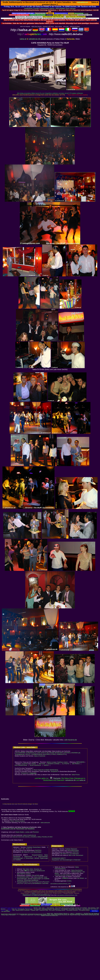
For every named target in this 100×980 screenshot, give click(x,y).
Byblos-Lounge (51, 762)
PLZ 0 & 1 (32, 882)
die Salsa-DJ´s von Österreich (70, 854)
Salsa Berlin (14, 914)
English (42, 31)
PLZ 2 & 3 (39, 882)
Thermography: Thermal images (25, 909)
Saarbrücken (91, 914)
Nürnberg (82, 914)
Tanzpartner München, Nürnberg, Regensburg (89, 915)
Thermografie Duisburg (84, 910)
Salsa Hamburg (92, 908)
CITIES (53, 754)
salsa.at (23, 39)
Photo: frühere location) (17, 821)
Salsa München (77, 914)
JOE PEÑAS (76, 764)
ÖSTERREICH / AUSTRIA (40, 883)
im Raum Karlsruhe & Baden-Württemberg (45, 770)
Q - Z (30, 849)
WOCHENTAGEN (73, 850)
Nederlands (62, 31)
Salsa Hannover (61, 914)
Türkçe (87, 31)
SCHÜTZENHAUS (35, 765)
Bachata (36, 908)
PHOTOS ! (38, 850)
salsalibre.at (82, 2)
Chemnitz (30, 914)
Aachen (6, 914)
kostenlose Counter (32, 8)
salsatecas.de (34, 39)
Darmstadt (33, 914)
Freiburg (52, 914)
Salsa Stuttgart (97, 914)
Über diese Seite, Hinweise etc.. (33, 869)
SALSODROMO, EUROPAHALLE (26, 753)
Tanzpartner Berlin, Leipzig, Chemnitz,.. (27, 915)
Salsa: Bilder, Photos (87, 913)
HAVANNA (67, 753)
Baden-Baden (20, 832)
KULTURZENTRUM (21, 765)
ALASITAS (25, 764)
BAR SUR (42, 764)
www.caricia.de (45, 823)
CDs (33, 875)
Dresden (41, 914)
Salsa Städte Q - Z (79, 913)
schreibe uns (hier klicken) (63, 875)
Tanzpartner (54, 771)
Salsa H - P (72, 913)
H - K (22, 849)
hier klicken (81, 878)
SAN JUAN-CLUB (43, 753)
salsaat (82, 780)
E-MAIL (69, 881)
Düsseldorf (45, 914)
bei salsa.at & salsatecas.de (35, 871)
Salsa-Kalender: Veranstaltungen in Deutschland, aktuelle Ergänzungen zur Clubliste (31, 858)
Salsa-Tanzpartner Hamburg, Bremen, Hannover (42, 915)
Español (55, 31)
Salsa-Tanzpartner (12, 915)
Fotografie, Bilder (35, 910)
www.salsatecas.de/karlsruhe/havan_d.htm (11, 1)
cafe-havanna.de (71, 740)
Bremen (26, 914)
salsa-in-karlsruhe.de (29, 835)
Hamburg (56, 914)
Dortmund (37, 914)
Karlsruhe (66, 914)
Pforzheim (36, 832)
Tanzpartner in (29, 773)
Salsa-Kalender (50, 908)
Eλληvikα (81, 31)
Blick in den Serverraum (76, 855)
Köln (68, 914)
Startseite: (55, 778)
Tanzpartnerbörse (22, 882)
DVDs (38, 875)
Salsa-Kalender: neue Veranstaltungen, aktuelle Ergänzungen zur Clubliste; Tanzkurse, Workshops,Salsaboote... (33, 879)
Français (48, 31)
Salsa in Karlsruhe (40, 756)
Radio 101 (14, 909)
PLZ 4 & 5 (46, 882)
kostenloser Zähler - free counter (47, 910)
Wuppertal (7, 915)
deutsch (35, 31)
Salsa (40, 908)
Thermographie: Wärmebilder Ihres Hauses (71, 909)
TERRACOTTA (61, 754)
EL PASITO (66, 764)
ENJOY (34, 764)
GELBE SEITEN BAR (56, 753)
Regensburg (87, 914)
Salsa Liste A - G (66, 913)
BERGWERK (80, 762)
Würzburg (3, 915)
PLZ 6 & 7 (21, 883)
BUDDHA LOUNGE (54, 764)
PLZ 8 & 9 (28, 883)
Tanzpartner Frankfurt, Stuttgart (75, 915)
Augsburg (10, 914)
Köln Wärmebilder (6, 911)
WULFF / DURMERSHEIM (34, 754)
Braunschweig (22, 914)
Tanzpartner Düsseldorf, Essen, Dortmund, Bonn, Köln (60, 915)
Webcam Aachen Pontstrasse (23, 910)
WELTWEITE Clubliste (24, 874)
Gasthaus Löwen (62, 762)
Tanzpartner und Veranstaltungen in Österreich (66, 860)
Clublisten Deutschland (33, 847)
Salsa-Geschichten (77, 870)
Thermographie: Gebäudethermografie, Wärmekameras (47, 909)
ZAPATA (46, 765)
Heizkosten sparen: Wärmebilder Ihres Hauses (58, 8)
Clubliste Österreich (71, 849)
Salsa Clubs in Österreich (59, 913)
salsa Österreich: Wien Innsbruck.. (90, 909)
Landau (27, 832)
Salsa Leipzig (72, 914)
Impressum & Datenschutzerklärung (36, 895)
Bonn (18, 914)
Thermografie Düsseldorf (72, 910)
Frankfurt (49, 914)
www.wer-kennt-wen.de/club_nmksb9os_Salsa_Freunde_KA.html (32, 837)
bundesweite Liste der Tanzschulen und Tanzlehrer (18, 829)
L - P (26, 849)
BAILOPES (47, 754)
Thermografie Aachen (60, 910)
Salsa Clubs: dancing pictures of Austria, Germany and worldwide (71, 908)
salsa (43, 908)
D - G (18, 849)
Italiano (68, 31)
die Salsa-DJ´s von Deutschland (31, 852)
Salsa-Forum (76, 775)
